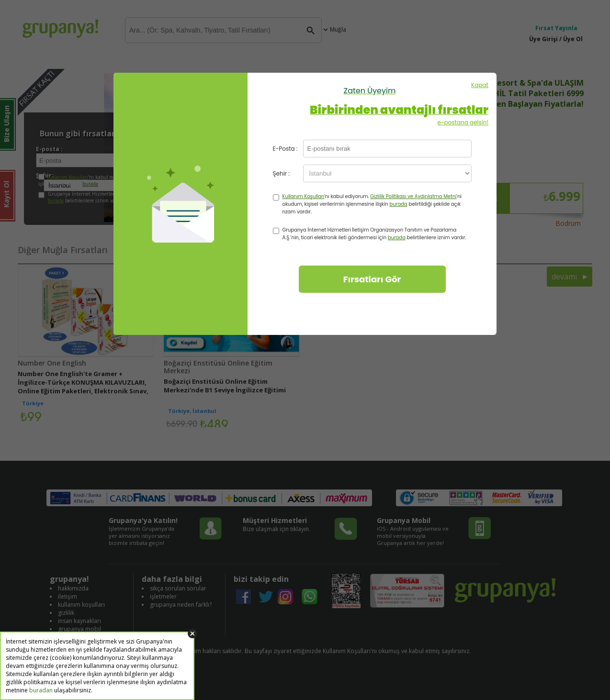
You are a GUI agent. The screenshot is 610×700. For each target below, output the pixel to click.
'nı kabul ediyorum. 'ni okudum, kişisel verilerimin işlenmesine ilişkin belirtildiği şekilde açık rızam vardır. (372, 204)
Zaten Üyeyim (370, 91)
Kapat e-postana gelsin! (370, 104)
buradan (41, 690)
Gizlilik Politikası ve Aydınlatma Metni (413, 196)
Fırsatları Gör (372, 279)
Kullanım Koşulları (304, 196)
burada (399, 204)
